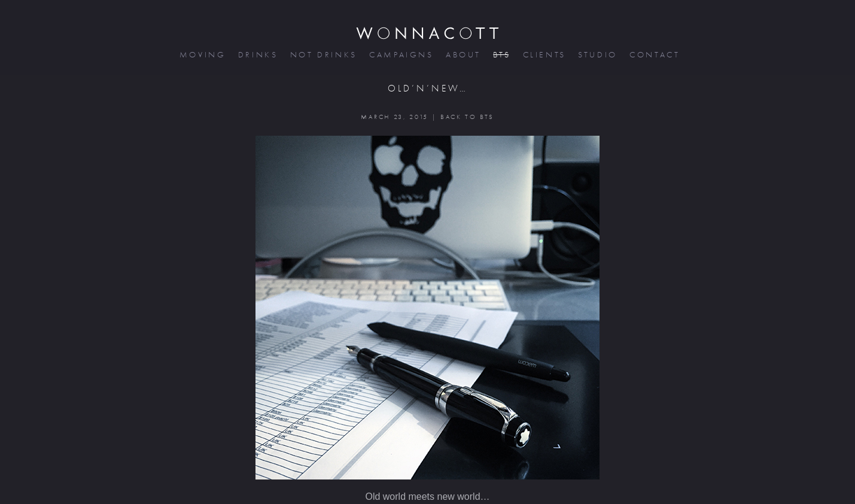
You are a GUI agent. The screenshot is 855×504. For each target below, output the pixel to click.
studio (597, 55)
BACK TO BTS (467, 117)
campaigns (400, 55)
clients (544, 55)
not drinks (322, 55)
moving (202, 55)
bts (500, 55)
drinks (257, 55)
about (462, 55)
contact (654, 55)
